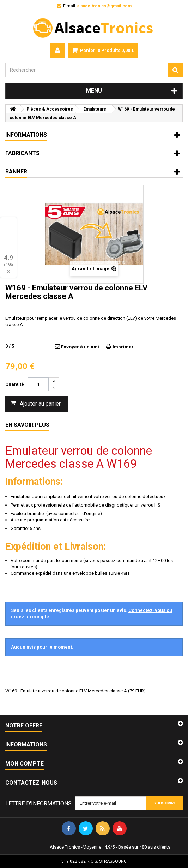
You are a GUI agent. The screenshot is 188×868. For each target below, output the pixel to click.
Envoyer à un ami (80, 347)
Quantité (15, 384)
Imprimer (123, 347)
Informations (26, 135)
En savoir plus (27, 425)
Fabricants (22, 153)
